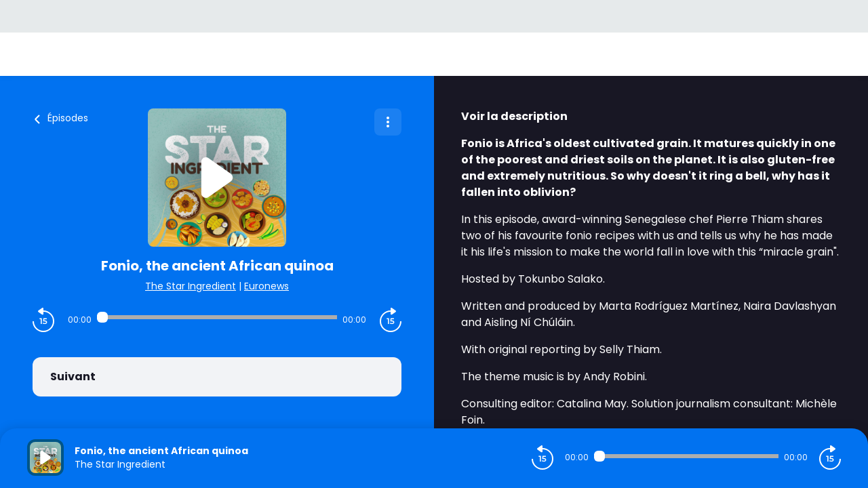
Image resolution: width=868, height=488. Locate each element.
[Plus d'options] (388, 122)
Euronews (267, 286)
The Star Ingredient (191, 286)
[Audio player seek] (217, 317)
